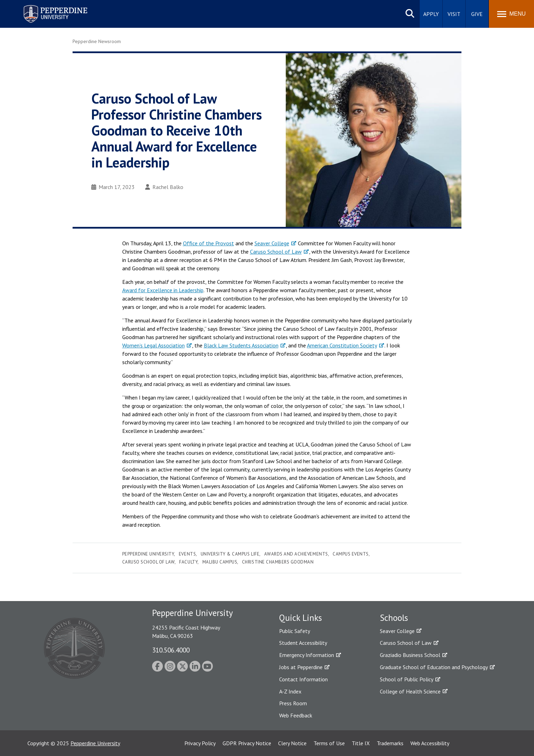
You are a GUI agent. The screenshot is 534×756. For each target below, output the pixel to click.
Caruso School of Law (276, 252)
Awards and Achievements (296, 554)
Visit (454, 14)
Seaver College (272, 243)
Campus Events (351, 554)
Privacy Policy (200, 743)
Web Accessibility (430, 743)
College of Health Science (410, 691)
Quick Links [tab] (301, 618)
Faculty (188, 562)
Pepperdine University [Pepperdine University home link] (47, 6)
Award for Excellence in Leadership (163, 290)
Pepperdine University (148, 554)
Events (187, 554)
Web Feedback (296, 715)
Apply (431, 14)
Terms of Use (329, 743)
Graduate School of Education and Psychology (434, 667)
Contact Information (303, 679)
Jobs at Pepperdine (301, 667)
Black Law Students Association (241, 345)
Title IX (361, 743)
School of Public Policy (407, 679)
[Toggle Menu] (511, 14)
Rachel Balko (164, 187)
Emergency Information (307, 655)
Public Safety (295, 631)
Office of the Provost (208, 243)
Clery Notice (292, 743)
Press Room (293, 703)
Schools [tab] (394, 618)
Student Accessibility (303, 643)
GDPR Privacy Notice (247, 743)
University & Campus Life (230, 554)
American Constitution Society (342, 345)
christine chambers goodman (278, 562)
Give (477, 14)
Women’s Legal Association (153, 345)
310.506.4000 (171, 650)
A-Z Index (290, 691)
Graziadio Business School (410, 655)
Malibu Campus (220, 562)
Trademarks (390, 743)
